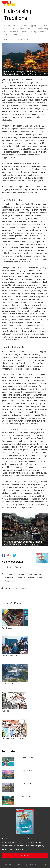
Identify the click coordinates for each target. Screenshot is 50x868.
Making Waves (27, 771)
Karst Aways (26, 796)
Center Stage (27, 783)
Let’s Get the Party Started (15, 729)
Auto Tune (15, 702)
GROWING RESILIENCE (16, 588)
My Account (8, 865)
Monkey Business (28, 758)
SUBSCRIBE (25, 855)
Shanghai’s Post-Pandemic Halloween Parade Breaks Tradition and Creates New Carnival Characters (24, 578)
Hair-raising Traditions (14, 567)
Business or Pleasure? (15, 674)
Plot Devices (15, 619)
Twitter (44, 865)
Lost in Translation (15, 647)
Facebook (33, 865)
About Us (20, 865)
